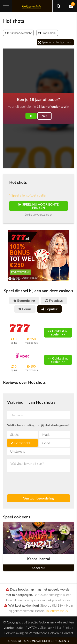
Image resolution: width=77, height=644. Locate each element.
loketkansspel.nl (57, 611)
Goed (46, 443)
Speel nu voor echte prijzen (38, 206)
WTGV (32, 627)
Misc (58, 627)
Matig (46, 434)
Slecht (15, 434)
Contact (68, 633)
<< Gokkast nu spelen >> (58, 332)
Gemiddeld (22, 443)
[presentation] (31, 481)
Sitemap (46, 627)
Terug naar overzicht (18, 33)
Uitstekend (18, 451)
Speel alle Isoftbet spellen (28, 195)
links (68, 627)
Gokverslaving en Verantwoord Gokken (31, 633)
